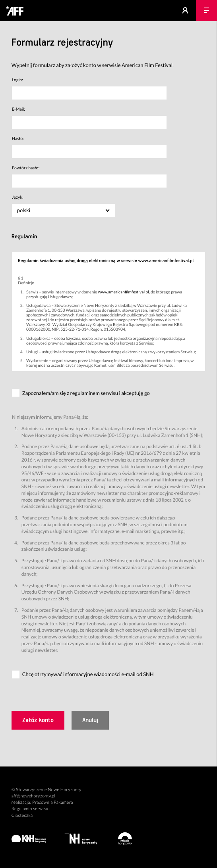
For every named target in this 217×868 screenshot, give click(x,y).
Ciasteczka (22, 815)
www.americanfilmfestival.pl (123, 292)
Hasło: (18, 139)
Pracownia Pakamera (53, 802)
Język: (18, 197)
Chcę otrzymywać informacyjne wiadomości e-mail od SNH (88, 674)
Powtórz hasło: (26, 168)
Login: (17, 80)
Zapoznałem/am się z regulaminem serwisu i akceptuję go (86, 393)
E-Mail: (18, 109)
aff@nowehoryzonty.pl (34, 796)
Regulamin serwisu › (31, 809)
